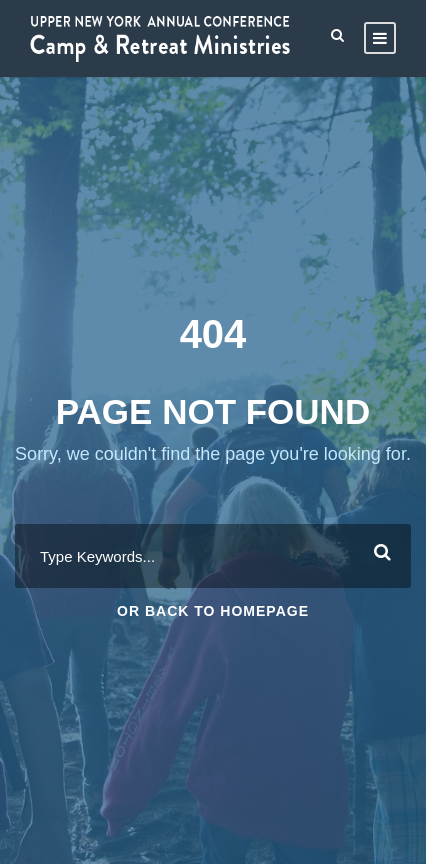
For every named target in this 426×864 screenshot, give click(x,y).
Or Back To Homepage (213, 611)
